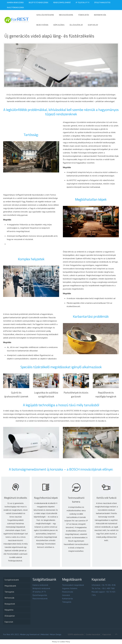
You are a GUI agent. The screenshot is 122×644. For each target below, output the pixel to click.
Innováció (66, 595)
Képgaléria (9, 610)
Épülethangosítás (40, 595)
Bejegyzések (10, 604)
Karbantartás (68, 599)
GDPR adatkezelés (76, 634)
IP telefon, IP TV (39, 592)
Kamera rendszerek (40, 585)
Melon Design (55, 634)
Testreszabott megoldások (73, 585)
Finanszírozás (68, 592)
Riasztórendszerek (40, 599)
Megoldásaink (10, 586)
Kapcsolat (9, 622)
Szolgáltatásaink (12, 580)
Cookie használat (93, 634)
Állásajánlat (10, 616)
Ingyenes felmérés (70, 588)
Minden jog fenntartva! (30, 634)
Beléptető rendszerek (41, 588)
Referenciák (9, 598)
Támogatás (9, 592)
